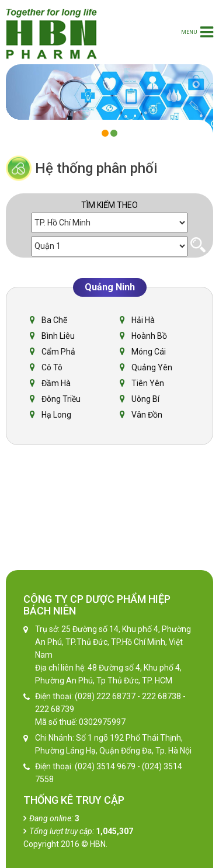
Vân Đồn (147, 415)
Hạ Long (56, 415)
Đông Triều (61, 399)
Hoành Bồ (149, 336)
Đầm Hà (56, 383)
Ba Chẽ (54, 320)
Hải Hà (143, 320)
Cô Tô (52, 367)
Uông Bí (145, 399)
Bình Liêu (58, 336)
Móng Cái (149, 352)
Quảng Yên (152, 367)
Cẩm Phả (58, 352)
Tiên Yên (148, 383)
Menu (197, 32)
